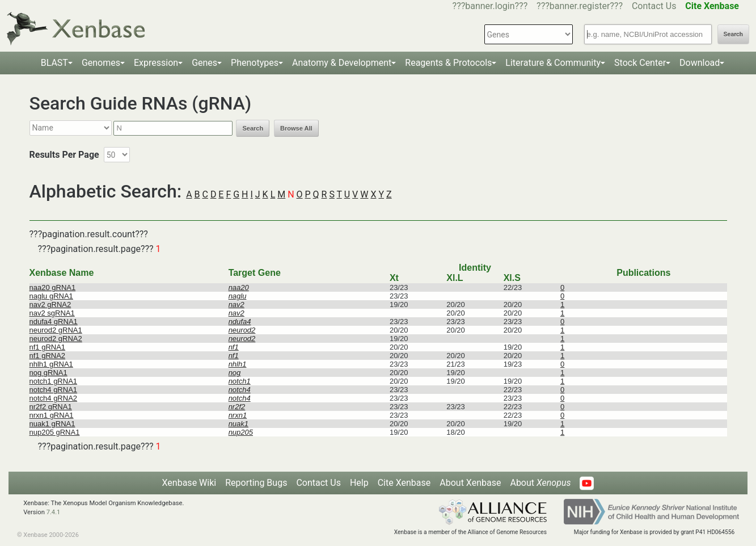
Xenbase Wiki (189, 483)
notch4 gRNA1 (54, 390)
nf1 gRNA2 (48, 356)
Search (733, 34)
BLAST (54, 63)
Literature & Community (553, 63)
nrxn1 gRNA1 (52, 415)
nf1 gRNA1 (48, 347)
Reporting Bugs (256, 483)
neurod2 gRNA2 (56, 339)
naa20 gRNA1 (53, 287)
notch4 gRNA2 (54, 398)
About (540, 483)
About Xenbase (470, 483)
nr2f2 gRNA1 (51, 407)
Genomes (101, 63)
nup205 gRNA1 (55, 432)
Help (359, 483)
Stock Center (640, 63)
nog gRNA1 (48, 373)
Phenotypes (255, 63)
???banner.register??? (580, 6)
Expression (156, 63)
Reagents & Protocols (448, 63)
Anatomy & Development (342, 63)
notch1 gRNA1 (54, 381)
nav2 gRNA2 (50, 304)
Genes (204, 63)
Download (700, 63)
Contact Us (654, 6)
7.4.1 (54, 512)
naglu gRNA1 (51, 296)
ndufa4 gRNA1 (54, 322)
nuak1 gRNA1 (52, 424)
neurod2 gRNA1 (56, 330)
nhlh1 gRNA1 (51, 364)
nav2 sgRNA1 (52, 313)
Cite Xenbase (404, 483)
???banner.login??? (490, 6)
